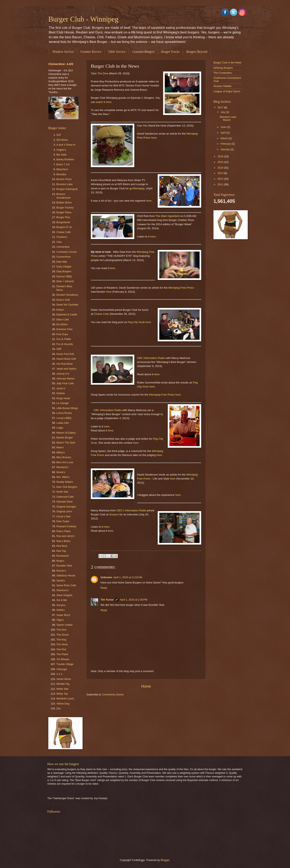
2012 (221, 179)
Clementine (63, 247)
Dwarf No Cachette (67, 305)
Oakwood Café (65, 497)
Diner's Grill (63, 300)
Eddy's (60, 310)
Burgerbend (63, 222)
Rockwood (62, 556)
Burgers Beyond (197, 52)
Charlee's (62, 237)
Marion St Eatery (66, 433)
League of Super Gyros (227, 91)
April (223, 133)
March (224, 138)
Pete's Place (64, 531)
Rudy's (60, 561)
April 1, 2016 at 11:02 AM (128, 577)
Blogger (165, 860)
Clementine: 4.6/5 (61, 64)
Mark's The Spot (66, 443)
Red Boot (62, 546)
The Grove (63, 635)
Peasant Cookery (66, 526)
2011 (221, 184)
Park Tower (63, 521)
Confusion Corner (67, 252)
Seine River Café (66, 585)
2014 (221, 168)
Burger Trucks (171, 52)
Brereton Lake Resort (228, 118)
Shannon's (62, 590)
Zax (59, 708)
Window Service (63, 52)
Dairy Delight (64, 267)
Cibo (59, 242)
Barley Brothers (65, 159)
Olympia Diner (65, 502)
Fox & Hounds (65, 344)
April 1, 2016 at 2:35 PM (134, 600)
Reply (104, 588)
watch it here (104, 102)
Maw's (60, 447)
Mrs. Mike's (63, 477)
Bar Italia (62, 155)
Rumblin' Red (64, 566)
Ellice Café (63, 320)
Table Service (117, 52)
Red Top (61, 551)
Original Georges (66, 507)
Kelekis (61, 393)
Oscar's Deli (63, 516)
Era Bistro (62, 324)
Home (146, 686)
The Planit (62, 654)
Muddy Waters (65, 482)
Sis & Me (62, 600)
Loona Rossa (64, 413)
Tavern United (64, 625)
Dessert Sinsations (67, 295)
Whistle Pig (63, 684)
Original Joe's (64, 511)
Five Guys (62, 334)
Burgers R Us (64, 227)
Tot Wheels (63, 659)
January (225, 149)
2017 (221, 107)
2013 (221, 173)
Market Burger (65, 438)
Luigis (60, 428)
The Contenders (223, 73)
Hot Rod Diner (65, 364)
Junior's (61, 388)
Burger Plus (63, 217)
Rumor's (61, 571)
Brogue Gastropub (67, 189)
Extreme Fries (64, 329)
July (223, 112)
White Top (62, 694)
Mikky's (61, 452)
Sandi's (61, 581)
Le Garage (63, 403)
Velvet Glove (64, 679)
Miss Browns (64, 457)
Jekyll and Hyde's (66, 369)
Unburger (62, 669)
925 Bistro (62, 140)
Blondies (61, 174)
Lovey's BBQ (64, 418)
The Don (61, 630)
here (154, 138)
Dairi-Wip (62, 262)
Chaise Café (64, 232)
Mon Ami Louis (65, 462)
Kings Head (63, 398)
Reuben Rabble (222, 86)
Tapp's (60, 620)
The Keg (61, 640)
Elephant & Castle (67, 314)
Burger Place (64, 212)
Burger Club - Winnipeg (83, 19)
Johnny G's (63, 374)
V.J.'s (59, 674)
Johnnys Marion (66, 379)
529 (59, 135)
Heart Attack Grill (66, 359)
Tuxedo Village (65, 664)
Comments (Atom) (113, 695)
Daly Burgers (64, 271)
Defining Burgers (223, 68)
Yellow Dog (63, 704)
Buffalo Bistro (64, 202)
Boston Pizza (64, 179)
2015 (221, 162)
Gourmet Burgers (143, 52)
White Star (62, 689)
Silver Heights (64, 595)
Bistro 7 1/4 (63, 164)
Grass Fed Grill (65, 354)
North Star (62, 492)
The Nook (62, 644)
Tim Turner (107, 600)
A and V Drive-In (66, 145)
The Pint (61, 649)
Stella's (61, 610)
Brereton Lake (65, 184)
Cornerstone (64, 257)
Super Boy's (63, 615)
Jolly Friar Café (65, 383)
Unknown (106, 577)
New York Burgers (67, 487)
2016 (221, 156)
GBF (59, 349)
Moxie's (61, 472)
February (226, 144)
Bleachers (62, 169)
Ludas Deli (63, 423)
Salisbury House (66, 575)
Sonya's (114, 514)
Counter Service (91, 52)
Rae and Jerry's (65, 536)
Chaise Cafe (101, 314)
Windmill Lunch (65, 699)
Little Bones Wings (67, 408)
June (224, 127)
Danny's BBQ (64, 276)
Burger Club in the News (228, 63)
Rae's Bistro (63, 541)
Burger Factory (65, 208)
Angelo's (61, 150)
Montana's (62, 467)
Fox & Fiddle (64, 339)
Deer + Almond (65, 281)
